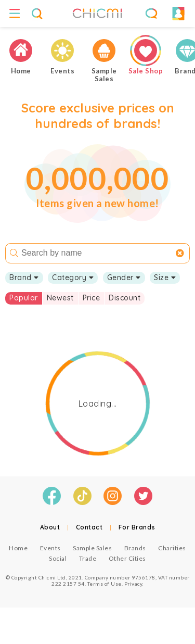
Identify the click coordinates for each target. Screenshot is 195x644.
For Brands (137, 527)
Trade (88, 558)
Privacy (133, 584)
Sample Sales (92, 548)
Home (18, 548)
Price (92, 298)
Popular (24, 298)
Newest (60, 298)
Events (50, 548)
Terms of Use (105, 584)
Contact (89, 527)
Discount (125, 298)
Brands (135, 548)
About (50, 527)
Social (58, 558)
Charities (172, 548)
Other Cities (127, 558)
